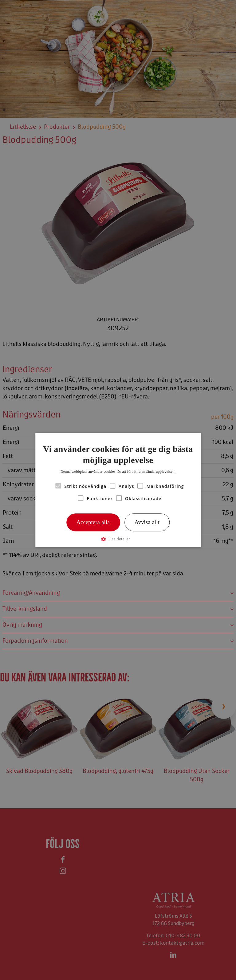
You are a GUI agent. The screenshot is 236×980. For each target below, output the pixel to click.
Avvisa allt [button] (147, 522)
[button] (118, 539)
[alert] (118, 490)
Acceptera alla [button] (93, 522)
